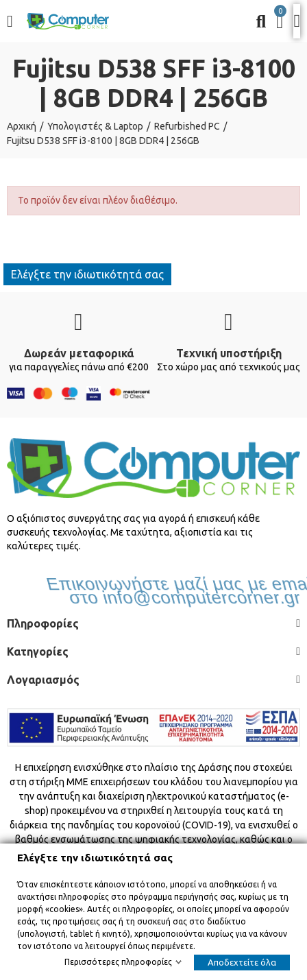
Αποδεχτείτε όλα (242, 962)
